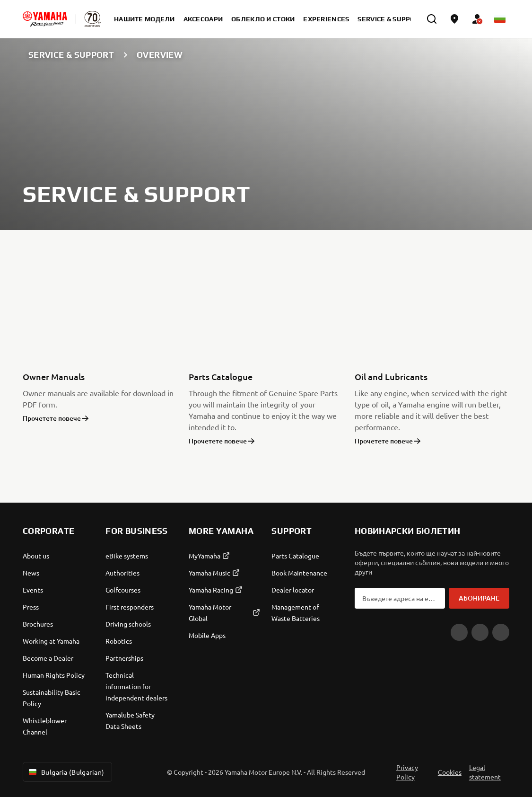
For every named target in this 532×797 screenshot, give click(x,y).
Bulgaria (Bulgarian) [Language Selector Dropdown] (65, 772)
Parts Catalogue (221, 376)
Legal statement (485, 772)
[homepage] (45, 19)
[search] (432, 19)
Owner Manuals (54, 376)
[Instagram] (501, 632)
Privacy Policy (407, 772)
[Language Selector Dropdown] (500, 19)
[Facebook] (480, 632)
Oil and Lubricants (391, 376)
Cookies (450, 772)
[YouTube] (459, 632)
